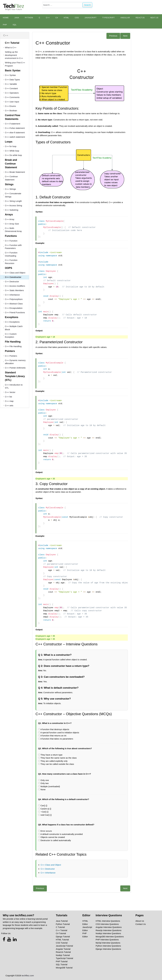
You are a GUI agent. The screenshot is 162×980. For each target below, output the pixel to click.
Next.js (154, 18)
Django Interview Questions (108, 949)
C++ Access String (13, 205)
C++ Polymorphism (14, 299)
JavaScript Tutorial (64, 946)
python (29, 18)
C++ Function (11, 241)
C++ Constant (11, 88)
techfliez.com (28, 976)
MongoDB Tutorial (64, 968)
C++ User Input (12, 102)
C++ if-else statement (15, 128)
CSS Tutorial (62, 943)
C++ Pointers (11, 356)
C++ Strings (10, 189)
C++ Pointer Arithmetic (15, 368)
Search (88, 5)
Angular (125, 18)
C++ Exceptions (12, 322)
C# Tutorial (61, 933)
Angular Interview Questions (109, 927)
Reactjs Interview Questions (109, 930)
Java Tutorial (62, 921)
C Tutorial (60, 927)
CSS (77, 18)
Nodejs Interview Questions (108, 933)
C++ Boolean (11, 111)
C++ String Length (13, 201)
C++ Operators (12, 93)
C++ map (9, 401)
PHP (5, 25)
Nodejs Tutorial (63, 955)
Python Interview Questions (108, 946)
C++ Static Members (14, 290)
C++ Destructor (12, 281)
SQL (15, 25)
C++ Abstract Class (14, 304)
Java (17, 18)
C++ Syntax (10, 75)
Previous (113, 36)
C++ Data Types (12, 80)
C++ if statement (13, 124)
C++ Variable (11, 84)
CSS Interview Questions (107, 924)
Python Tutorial (63, 924)
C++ (48, 18)
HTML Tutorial (62, 940)
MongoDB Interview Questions (110, 937)
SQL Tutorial (62, 964)
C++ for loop (11, 146)
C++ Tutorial (61, 930)
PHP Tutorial (62, 961)
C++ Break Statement (15, 172)
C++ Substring (12, 210)
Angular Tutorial (63, 949)
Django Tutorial (63, 937)
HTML (66, 18)
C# (57, 18)
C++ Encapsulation (14, 308)
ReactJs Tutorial (63, 952)
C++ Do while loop (13, 155)
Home (6, 18)
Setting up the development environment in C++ (14, 55)
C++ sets (9, 405)
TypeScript (109, 18)
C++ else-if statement (15, 132)
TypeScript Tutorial (64, 958)
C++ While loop (12, 151)
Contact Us (141, 924)
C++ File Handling (13, 346)
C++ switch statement (15, 137)
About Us (140, 921)
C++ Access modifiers (15, 286)
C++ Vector (10, 392)
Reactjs (140, 18)
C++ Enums (10, 106)
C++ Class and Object (15, 273)
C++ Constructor (13, 277)
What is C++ (11, 47)
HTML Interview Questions (108, 921)
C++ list (9, 397)
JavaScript (91, 18)
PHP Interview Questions (107, 940)
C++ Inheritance (12, 295)
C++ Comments (12, 97)
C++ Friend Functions (15, 312)
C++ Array (10, 219)
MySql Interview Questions (108, 943)
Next (125, 36)
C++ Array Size (12, 224)
